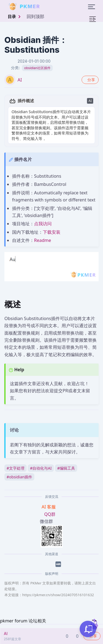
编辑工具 (66, 468)
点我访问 (43, 224)
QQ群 (50, 514)
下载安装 (52, 232)
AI (20, 80)
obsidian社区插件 (37, 68)
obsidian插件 (19, 477)
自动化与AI (41, 468)
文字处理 (16, 468)
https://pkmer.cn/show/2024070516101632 (58, 595)
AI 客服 (49, 507)
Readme (43, 240)
